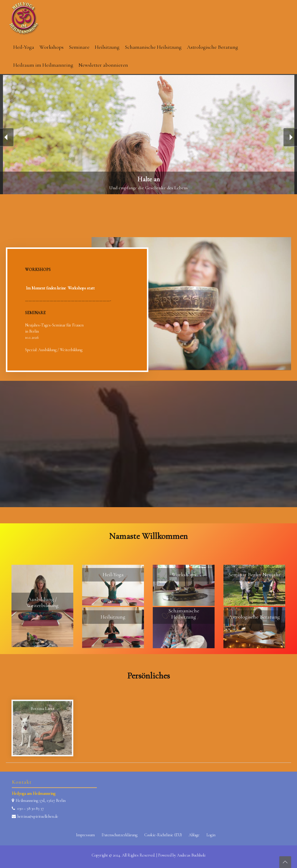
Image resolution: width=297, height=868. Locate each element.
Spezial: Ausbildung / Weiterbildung (54, 350)
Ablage (194, 835)
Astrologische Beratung (213, 47)
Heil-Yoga (24, 47)
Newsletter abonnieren (103, 65)
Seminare (79, 47)
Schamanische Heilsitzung (153, 47)
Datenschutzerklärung (120, 835)
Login (211, 835)
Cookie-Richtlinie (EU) (163, 835)
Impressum (85, 835)
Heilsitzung (107, 47)
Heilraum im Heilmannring (43, 65)
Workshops (52, 47)
